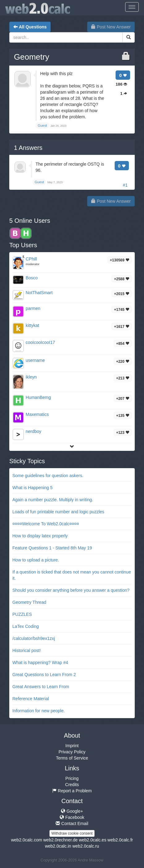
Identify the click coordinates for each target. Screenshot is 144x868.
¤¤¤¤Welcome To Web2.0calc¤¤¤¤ (46, 524)
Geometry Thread (29, 602)
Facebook (72, 817)
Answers (28, 148)
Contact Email (72, 824)
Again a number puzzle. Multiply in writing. (53, 500)
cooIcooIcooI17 (40, 342)
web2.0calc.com (27, 840)
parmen (33, 308)
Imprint (72, 746)
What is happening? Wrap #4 (40, 663)
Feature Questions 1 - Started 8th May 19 (52, 548)
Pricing (72, 778)
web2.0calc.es (93, 840)
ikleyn (31, 377)
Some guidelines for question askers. (48, 476)
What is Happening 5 (32, 488)
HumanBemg (38, 397)
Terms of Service (72, 758)
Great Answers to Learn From (41, 687)
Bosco (32, 278)
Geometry (32, 57)
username (35, 360)
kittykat (32, 325)
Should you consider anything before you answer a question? (71, 590)
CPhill (31, 259)
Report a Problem (72, 791)
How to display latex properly (40, 536)
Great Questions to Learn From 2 (44, 675)
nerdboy (34, 431)
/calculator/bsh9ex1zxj (34, 638)
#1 (125, 185)
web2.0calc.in (58, 846)
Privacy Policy (72, 752)
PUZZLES (22, 614)
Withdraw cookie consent (72, 833)
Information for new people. (39, 711)
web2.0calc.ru (86, 846)
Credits (72, 785)
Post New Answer (111, 27)
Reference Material (31, 699)
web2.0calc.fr (120, 840)
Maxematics (37, 414)
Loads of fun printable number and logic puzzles (58, 512)
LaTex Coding (26, 626)
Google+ (72, 811)
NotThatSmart (39, 293)
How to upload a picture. (36, 560)
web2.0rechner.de (60, 840)
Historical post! (27, 650)
